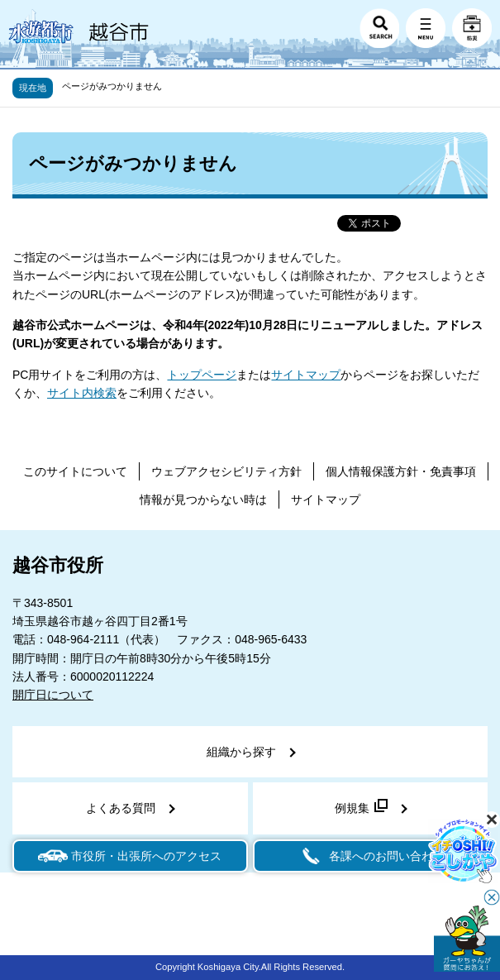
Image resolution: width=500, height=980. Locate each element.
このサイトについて (75, 471)
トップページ (202, 375)
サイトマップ (306, 375)
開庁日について (53, 695)
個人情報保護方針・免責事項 (401, 471)
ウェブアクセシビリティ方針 (226, 471)
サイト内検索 (82, 393)
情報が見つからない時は (203, 500)
